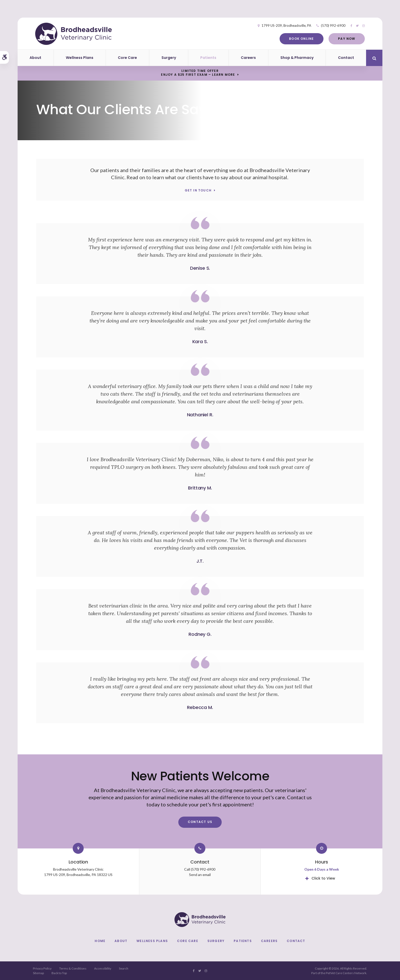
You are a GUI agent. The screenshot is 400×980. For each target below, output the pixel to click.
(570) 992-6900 (332, 25)
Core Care (127, 58)
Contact (346, 58)
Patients (208, 58)
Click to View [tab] (323, 878)
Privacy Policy (42, 968)
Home (100, 941)
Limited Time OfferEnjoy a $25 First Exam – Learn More (198, 73)
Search (124, 968)
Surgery (169, 58)
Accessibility (103, 968)
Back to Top (59, 973)
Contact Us (200, 822)
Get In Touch (198, 191)
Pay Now (346, 39)
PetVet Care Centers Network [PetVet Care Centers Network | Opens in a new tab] (346, 973)
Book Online (300, 39)
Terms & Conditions (73, 968)
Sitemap (38, 973)
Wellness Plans (80, 58)
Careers (248, 58)
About (35, 58)
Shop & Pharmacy (297, 58)
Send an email (200, 875)
